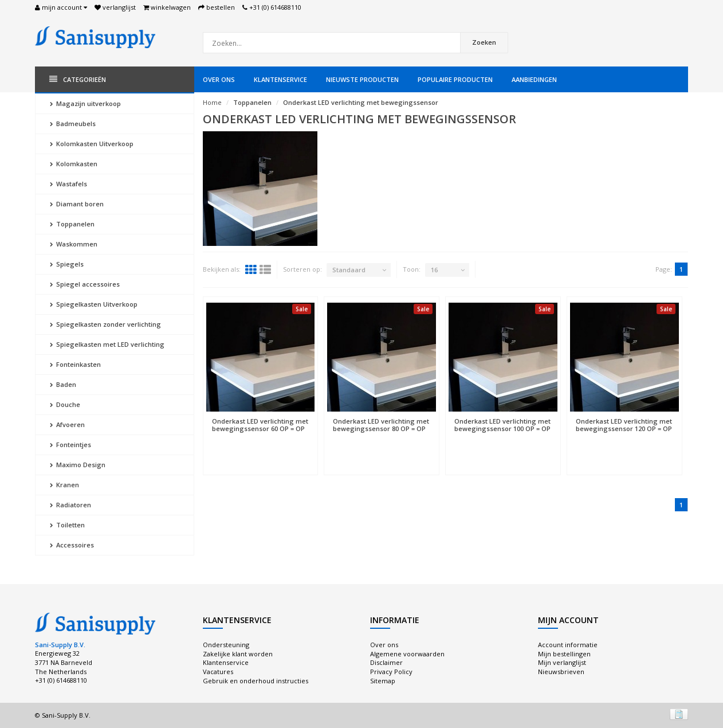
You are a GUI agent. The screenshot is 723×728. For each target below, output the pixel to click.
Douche (65, 404)
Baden (63, 384)
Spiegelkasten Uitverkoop (94, 304)
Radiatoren (70, 505)
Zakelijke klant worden (238, 654)
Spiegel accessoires (85, 284)
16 (434, 270)
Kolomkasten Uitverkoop (92, 144)
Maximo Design (78, 465)
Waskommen (74, 244)
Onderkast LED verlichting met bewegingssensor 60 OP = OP (260, 425)
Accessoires (72, 545)
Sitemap (383, 681)
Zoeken (484, 42)
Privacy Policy (391, 672)
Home (212, 102)
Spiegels (67, 264)
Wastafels (68, 184)
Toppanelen (72, 224)
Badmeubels (73, 124)
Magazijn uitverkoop (85, 103)
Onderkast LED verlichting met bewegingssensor (361, 102)
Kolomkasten (74, 164)
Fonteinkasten (75, 364)
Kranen (64, 485)
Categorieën (78, 79)
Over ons (219, 79)
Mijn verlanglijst (562, 662)
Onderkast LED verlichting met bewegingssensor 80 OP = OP (381, 425)
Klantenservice (280, 79)
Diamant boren (77, 204)
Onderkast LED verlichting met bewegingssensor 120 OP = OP (624, 425)
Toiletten (67, 525)
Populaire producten (455, 79)
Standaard (349, 270)
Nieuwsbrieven (561, 672)
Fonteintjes (70, 445)
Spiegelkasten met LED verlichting (107, 344)
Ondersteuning (226, 645)
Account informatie (568, 645)
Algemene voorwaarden (407, 654)
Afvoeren (67, 424)
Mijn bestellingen (564, 654)
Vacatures (218, 672)
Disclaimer (386, 662)
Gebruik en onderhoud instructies (256, 681)
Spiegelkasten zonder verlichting (105, 324)
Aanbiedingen (534, 79)
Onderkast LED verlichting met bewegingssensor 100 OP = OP (502, 425)
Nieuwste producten (362, 79)
